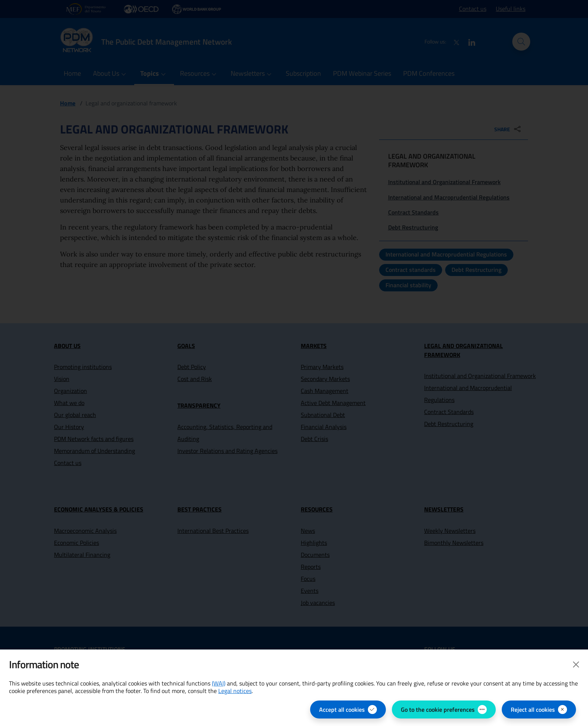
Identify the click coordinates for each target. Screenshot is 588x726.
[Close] (576, 664)
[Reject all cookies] (539, 709)
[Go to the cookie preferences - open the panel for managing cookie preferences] (444, 709)
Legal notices (235, 691)
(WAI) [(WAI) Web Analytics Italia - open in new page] (219, 683)
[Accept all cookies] (348, 709)
